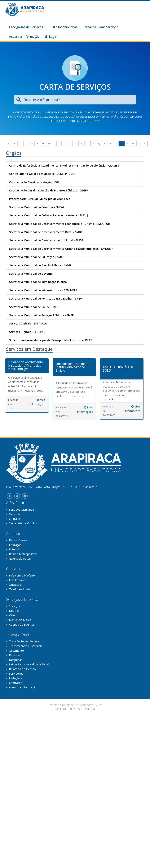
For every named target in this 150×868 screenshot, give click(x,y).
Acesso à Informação (24, 37)
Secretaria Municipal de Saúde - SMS (34, 307)
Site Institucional (64, 27)
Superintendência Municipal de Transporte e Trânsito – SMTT (51, 340)
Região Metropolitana (23, 554)
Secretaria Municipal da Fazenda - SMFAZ (37, 207)
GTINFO (14, 519)
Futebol (14, 549)
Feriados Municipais (22, 509)
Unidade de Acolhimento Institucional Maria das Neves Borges (26, 365)
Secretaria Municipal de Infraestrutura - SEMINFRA (43, 290)
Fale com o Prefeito (22, 575)
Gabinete (15, 514)
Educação (15, 545)
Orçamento (16, 650)
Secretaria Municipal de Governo (31, 274)
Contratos (16, 683)
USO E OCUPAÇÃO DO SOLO (119, 369)
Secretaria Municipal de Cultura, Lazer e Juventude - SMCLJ (49, 215)
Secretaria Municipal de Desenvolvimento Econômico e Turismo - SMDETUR (60, 224)
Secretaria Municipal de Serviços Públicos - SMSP (41, 315)
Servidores (16, 673)
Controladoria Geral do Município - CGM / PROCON (43, 174)
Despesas (16, 660)
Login (51, 37)
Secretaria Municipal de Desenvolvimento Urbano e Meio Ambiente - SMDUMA (61, 249)
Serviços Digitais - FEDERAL (27, 332)
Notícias (14, 611)
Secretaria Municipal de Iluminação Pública (38, 282)
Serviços (15, 606)
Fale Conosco (18, 580)
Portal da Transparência (100, 27)
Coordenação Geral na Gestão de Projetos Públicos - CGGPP (49, 190)
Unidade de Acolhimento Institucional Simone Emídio (73, 367)
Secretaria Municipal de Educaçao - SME (36, 257)
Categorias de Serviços (27, 27)
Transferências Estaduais (26, 646)
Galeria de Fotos (20, 558)
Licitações (15, 678)
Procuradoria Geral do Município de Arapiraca (40, 199)
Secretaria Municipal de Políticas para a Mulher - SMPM (46, 299)
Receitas (15, 655)
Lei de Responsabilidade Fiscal (29, 664)
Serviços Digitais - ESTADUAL (28, 323)
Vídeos (13, 615)
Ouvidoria (15, 585)
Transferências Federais (25, 641)
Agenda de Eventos (22, 624)
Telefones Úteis (20, 589)
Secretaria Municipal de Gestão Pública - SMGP (40, 265)
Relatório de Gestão (22, 669)
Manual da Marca (20, 620)
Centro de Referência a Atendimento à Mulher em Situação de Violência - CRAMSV (64, 165)
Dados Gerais (18, 540)
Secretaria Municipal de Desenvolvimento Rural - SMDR (46, 232)
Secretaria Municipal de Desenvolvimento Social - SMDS (46, 240)
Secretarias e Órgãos (23, 523)
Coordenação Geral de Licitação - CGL (34, 182)
